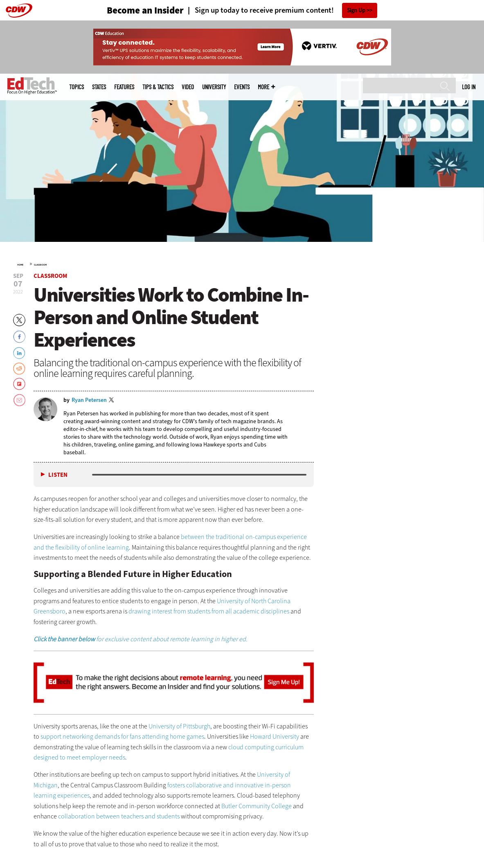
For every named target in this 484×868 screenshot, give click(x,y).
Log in (469, 87)
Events (242, 87)
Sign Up (356, 10)
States (99, 87)
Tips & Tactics (158, 87)
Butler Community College (257, 806)
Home (20, 265)
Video (188, 87)
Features (124, 87)
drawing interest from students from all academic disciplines (209, 611)
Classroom (40, 265)
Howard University (275, 736)
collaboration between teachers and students (119, 816)
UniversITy (214, 87)
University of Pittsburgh (179, 726)
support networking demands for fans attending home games (122, 736)
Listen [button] (58, 475)
